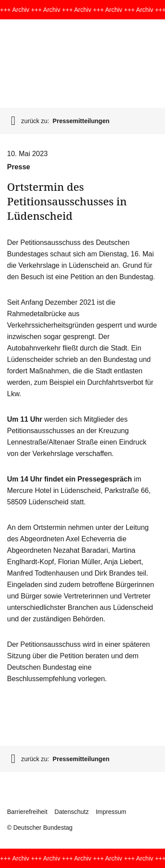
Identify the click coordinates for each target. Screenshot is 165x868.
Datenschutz (72, 812)
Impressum (111, 812)
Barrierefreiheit (27, 812)
